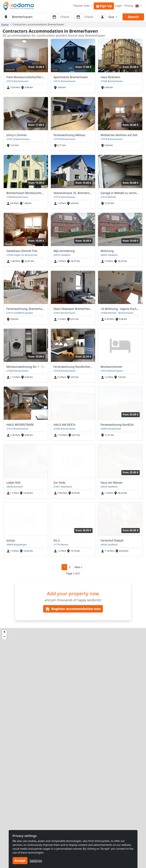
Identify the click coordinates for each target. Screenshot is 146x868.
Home (5, 24)
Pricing (129, 6)
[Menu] (138, 6)
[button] (78, 567)
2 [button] (70, 567)
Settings (36, 861)
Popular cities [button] (82, 6)
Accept (20, 861)
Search (133, 17)
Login (119, 6)
